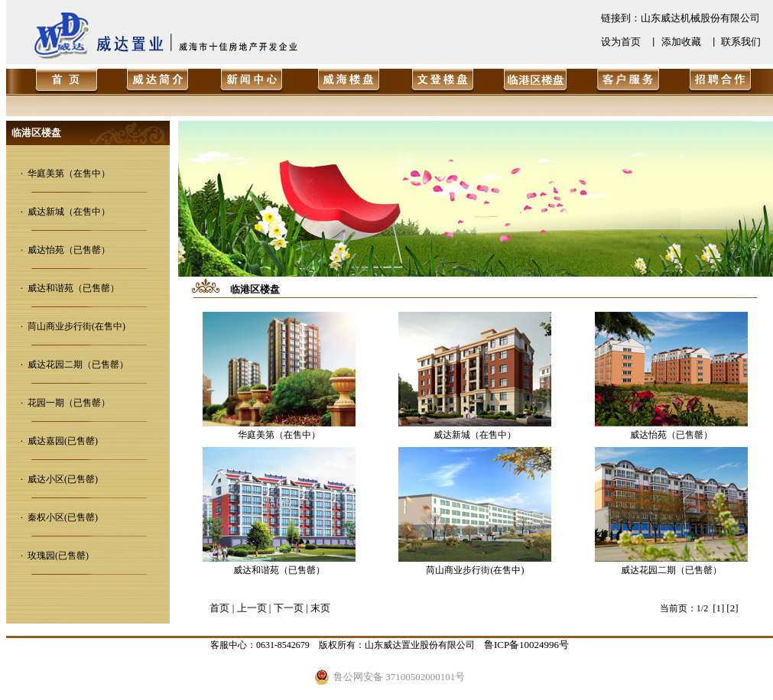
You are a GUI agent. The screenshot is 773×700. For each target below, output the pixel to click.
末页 (320, 608)
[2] (732, 608)
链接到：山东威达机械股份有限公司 (680, 18)
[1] (718, 608)
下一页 (289, 608)
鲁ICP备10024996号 (526, 645)
